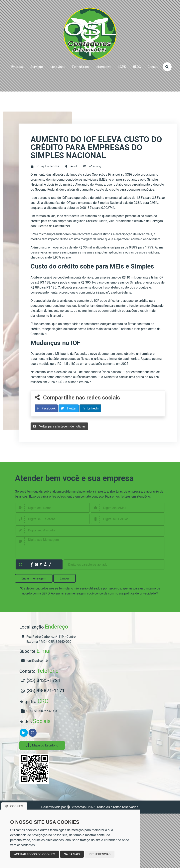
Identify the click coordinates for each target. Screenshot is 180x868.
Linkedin (90, 408)
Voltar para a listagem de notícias (59, 426)
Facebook (46, 408)
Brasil (74, 166)
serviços (37, 67)
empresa (17, 67)
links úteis (57, 67)
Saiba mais (72, 854)
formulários (80, 67)
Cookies (14, 806)
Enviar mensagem (34, 578)
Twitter (69, 408)
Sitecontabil (79, 807)
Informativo (103, 67)
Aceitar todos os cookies (35, 854)
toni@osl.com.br (38, 661)
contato (153, 67)
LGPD (122, 67)
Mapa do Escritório (42, 745)
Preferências (100, 854)
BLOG (137, 67)
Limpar (65, 578)
